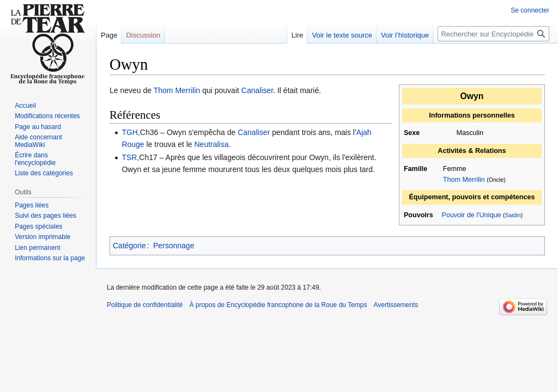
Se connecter (530, 10)
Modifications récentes (47, 116)
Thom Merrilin (464, 180)
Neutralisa (211, 144)
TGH (130, 132)
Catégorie (129, 246)
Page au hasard (38, 127)
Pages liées (32, 205)
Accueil (25, 106)
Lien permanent (37, 248)
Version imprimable (43, 237)
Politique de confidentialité (145, 305)
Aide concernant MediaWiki (38, 141)
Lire (298, 35)
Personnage (174, 246)
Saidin (512, 215)
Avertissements (396, 305)
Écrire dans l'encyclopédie (35, 159)
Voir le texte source (342, 35)
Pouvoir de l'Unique (472, 215)
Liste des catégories (44, 173)
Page (109, 35)
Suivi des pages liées (46, 216)
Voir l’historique (405, 35)
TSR (129, 157)
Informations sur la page (50, 258)
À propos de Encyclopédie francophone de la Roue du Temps (278, 305)
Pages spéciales (38, 226)
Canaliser (257, 90)
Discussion (143, 35)
